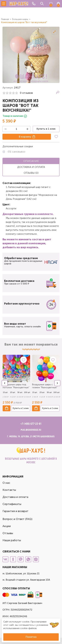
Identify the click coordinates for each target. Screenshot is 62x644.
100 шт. (27, 392)
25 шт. (13, 392)
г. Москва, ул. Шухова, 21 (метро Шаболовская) (31, 437)
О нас (6, 483)
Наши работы (12, 540)
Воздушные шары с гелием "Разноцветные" (45, 386)
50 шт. (20, 392)
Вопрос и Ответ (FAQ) (17, 519)
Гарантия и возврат (15, 511)
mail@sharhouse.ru (31, 430)
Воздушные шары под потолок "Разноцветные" (16, 386)
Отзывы (8, 533)
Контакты (9, 490)
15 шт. (5, 392)
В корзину (25, 137)
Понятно (31, 637)
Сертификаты (12, 504)
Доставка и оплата (15, 497)
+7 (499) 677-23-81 (31, 424)
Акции (7, 526)
